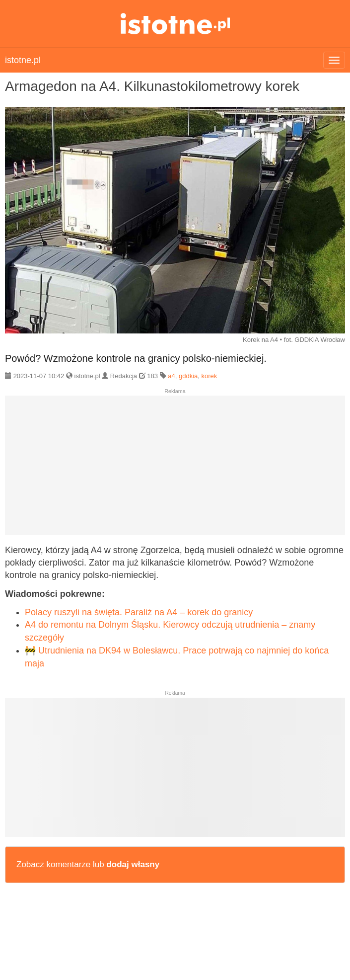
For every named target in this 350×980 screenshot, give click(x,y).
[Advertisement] (175, 469)
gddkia (188, 376)
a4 (171, 376)
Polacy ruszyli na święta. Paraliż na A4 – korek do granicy (139, 612)
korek (209, 376)
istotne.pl (175, 24)
